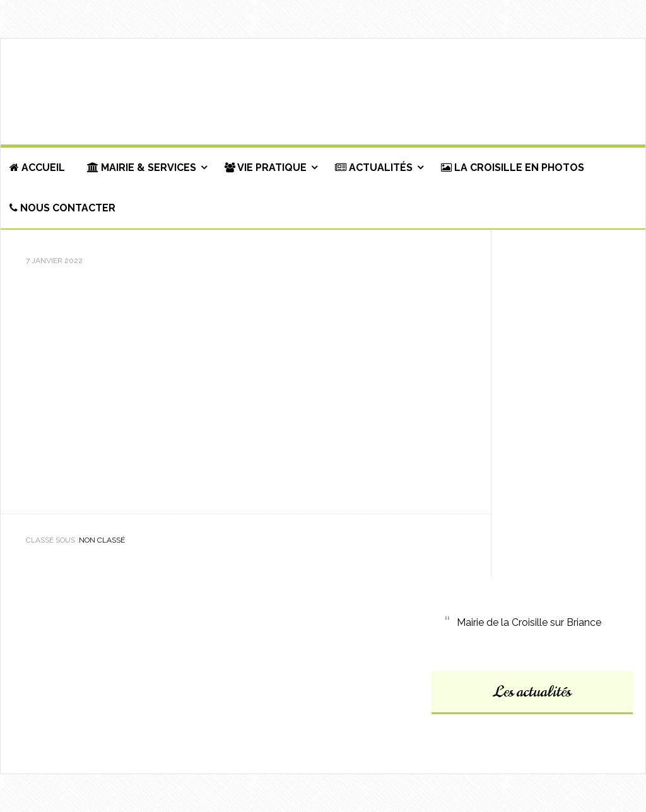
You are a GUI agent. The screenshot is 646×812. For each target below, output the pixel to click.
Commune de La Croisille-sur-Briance (323, 92)
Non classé (102, 540)
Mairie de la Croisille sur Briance (529, 622)
